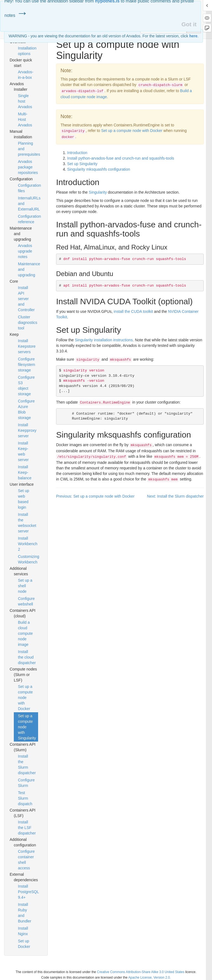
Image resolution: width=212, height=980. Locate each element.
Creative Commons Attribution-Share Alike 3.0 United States (141, 972)
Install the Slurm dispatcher (27, 765)
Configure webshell (26, 601)
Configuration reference (28, 219)
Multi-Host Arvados (25, 119)
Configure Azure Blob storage (26, 409)
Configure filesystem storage (26, 365)
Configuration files (28, 188)
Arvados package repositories (28, 167)
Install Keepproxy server (27, 430)
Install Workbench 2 (28, 544)
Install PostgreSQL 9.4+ (28, 892)
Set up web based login (23, 499)
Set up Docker (24, 944)
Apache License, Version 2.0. (150, 978)
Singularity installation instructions (104, 340)
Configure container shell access (26, 860)
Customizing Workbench (28, 559)
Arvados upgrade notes (25, 251)
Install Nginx (23, 931)
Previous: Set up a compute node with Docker (95, 496)
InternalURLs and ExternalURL (28, 204)
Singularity (98, 192)
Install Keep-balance (25, 472)
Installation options (27, 51)
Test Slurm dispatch (25, 798)
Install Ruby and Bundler (25, 913)
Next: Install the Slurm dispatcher (175, 496)
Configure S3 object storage (26, 386)
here (194, 36)
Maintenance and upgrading (28, 269)
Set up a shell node (25, 586)
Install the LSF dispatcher (27, 828)
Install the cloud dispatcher (27, 657)
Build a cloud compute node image (25, 633)
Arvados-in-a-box (26, 75)
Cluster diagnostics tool (28, 323)
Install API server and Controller (26, 299)
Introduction (77, 153)
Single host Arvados (25, 101)
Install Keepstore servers (27, 346)
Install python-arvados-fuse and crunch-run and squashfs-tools (121, 158)
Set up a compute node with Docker (25, 698)
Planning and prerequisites (28, 149)
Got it (189, 24)
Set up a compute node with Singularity (27, 727)
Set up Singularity (82, 164)
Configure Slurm (26, 783)
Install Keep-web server (23, 451)
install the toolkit (133, 311)
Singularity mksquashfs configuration (99, 169)
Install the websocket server (27, 523)
